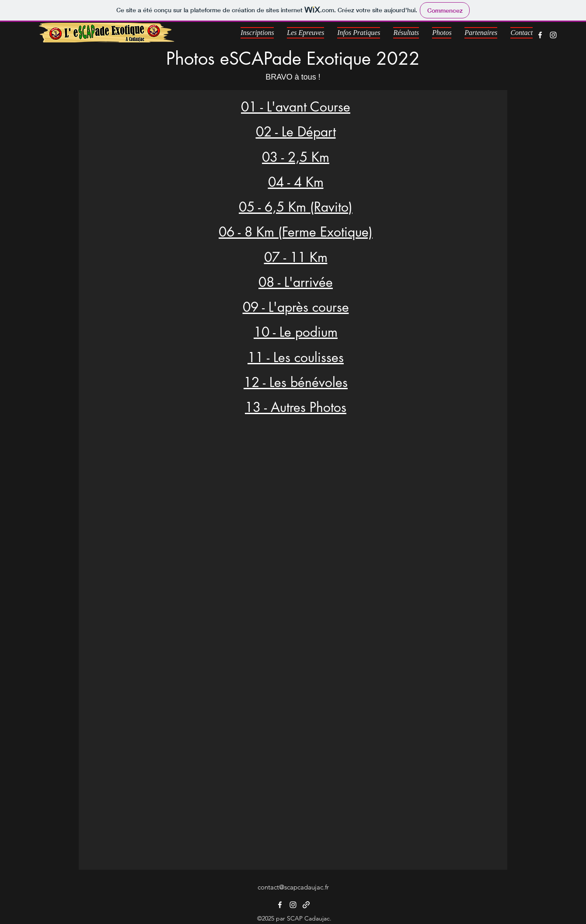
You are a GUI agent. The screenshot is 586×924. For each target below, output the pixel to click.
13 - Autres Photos (296, 407)
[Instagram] (553, 35)
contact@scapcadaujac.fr (293, 887)
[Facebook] (540, 35)
